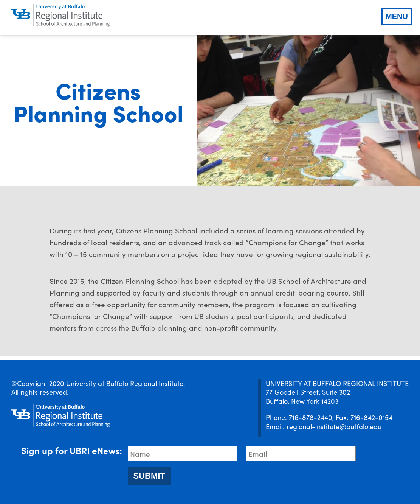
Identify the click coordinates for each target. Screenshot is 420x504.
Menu (397, 16)
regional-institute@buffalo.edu (334, 426)
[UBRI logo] (60, 16)
